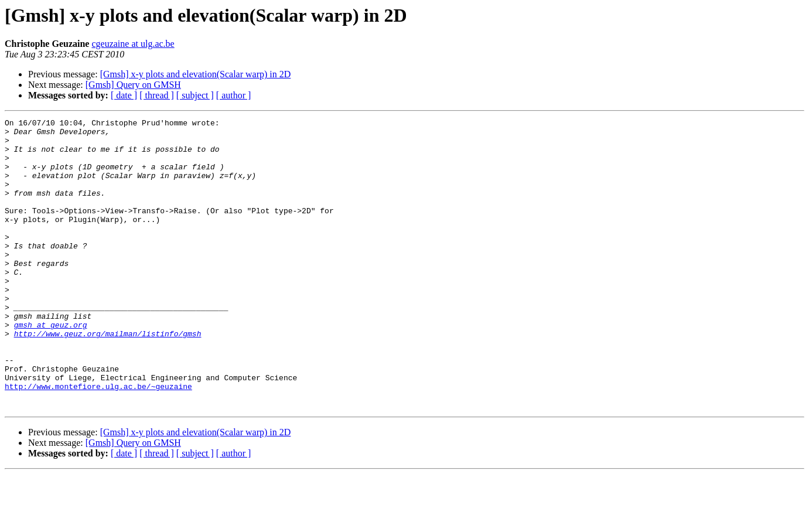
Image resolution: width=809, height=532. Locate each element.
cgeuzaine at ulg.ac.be (133, 44)
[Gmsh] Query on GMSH (133, 85)
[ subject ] (195, 95)
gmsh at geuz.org (51, 367)
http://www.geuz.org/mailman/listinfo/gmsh (108, 377)
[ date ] (124, 95)
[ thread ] (157, 95)
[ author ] (234, 95)
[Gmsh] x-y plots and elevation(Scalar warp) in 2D (196, 74)
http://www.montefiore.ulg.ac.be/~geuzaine (98, 441)
